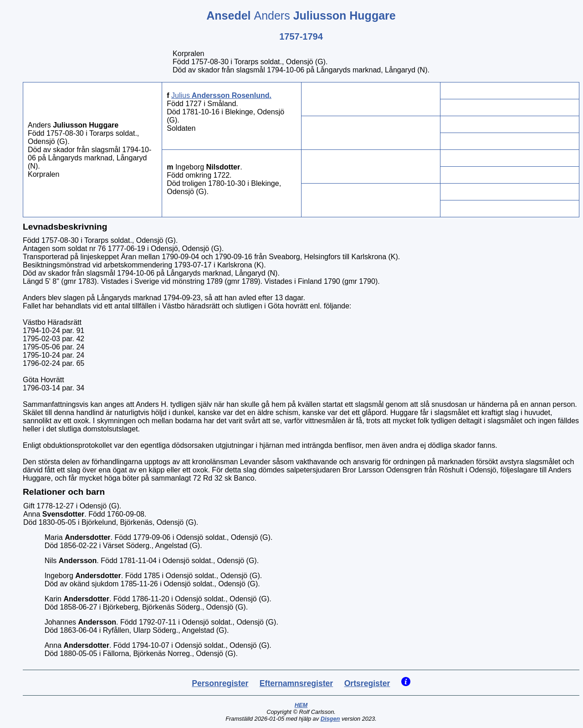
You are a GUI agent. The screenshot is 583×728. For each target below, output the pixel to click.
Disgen (330, 719)
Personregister (220, 683)
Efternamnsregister (296, 683)
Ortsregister (367, 683)
